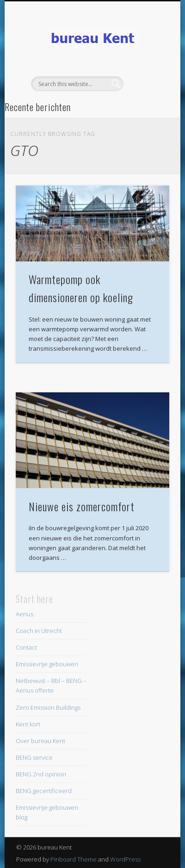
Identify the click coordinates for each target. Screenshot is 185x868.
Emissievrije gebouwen (47, 664)
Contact (26, 647)
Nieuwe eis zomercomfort (82, 506)
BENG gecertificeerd (44, 791)
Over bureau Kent (40, 741)
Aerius (25, 614)
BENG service (34, 757)
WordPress (125, 859)
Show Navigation (147, 83)
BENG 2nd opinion (41, 774)
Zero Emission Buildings (48, 707)
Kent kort (28, 724)
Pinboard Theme (74, 859)
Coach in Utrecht (39, 631)
